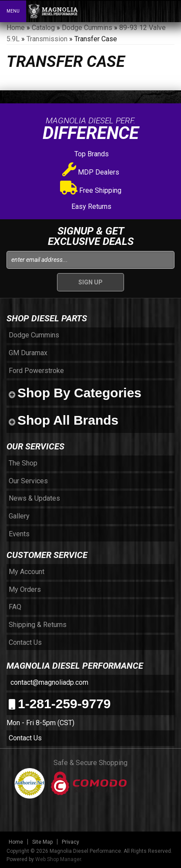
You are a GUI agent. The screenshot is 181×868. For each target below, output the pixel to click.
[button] (137, 11)
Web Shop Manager (58, 859)
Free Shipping (91, 190)
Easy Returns (90, 206)
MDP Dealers (91, 172)
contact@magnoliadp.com (49, 682)
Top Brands (91, 154)
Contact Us (25, 738)
